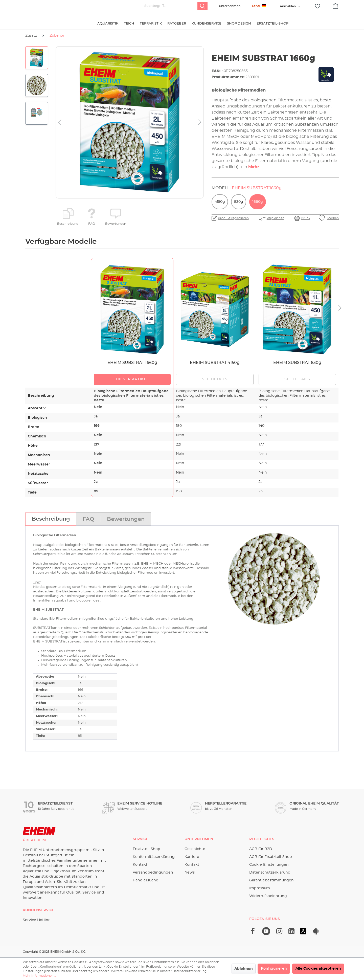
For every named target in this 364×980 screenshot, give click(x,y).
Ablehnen (244, 969)
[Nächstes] (200, 122)
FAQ (92, 224)
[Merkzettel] (317, 6)
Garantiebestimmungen (271, 880)
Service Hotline (37, 920)
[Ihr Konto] (288, 6)
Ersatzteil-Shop (146, 849)
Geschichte (195, 849)
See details (215, 379)
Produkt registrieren (233, 218)
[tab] (51, 519)
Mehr (254, 167)
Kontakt (140, 865)
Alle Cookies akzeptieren (318, 969)
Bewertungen (116, 224)
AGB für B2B (261, 849)
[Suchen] (202, 6)
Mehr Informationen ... (40, 976)
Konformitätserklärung (154, 857)
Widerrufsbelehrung (268, 896)
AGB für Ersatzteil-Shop (271, 857)
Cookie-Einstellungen (269, 865)
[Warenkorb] (335, 5)
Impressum (260, 888)
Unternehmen (230, 6)
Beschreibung (68, 224)
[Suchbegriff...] (171, 6)
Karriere (192, 857)
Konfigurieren (274, 969)
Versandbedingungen (153, 873)
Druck (305, 218)
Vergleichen (276, 218)
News (190, 873)
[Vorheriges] (60, 122)
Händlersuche (145, 880)
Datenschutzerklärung (270, 873)
